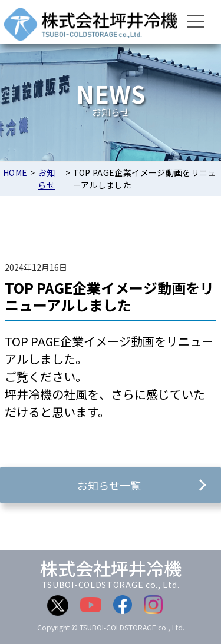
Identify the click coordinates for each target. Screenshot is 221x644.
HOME (15, 172)
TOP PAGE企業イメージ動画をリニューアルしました (109, 296)
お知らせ (46, 179)
